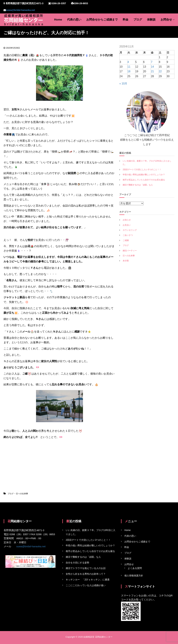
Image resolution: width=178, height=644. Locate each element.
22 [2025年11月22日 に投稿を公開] (160, 71)
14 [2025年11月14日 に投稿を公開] (152, 67)
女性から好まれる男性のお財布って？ (86, 574)
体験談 (151, 20)
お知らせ (127, 220)
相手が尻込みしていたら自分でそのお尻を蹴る (144, 180)
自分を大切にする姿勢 (77, 563)
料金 (126, 20)
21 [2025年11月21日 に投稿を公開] (152, 71)
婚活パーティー (130, 251)
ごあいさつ (128, 235)
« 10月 (123, 84)
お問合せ (166, 20)
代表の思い (74, 20)
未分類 (126, 261)
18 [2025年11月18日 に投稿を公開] (129, 71)
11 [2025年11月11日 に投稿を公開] (129, 67)
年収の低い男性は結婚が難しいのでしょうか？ (144, 175)
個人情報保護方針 (134, 576)
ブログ (138, 20)
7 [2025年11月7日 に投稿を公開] (152, 62)
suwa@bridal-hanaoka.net (20, 10)
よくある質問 (135, 568)
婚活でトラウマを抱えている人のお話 (86, 568)
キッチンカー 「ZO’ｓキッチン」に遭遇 (88, 580)
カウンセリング (130, 230)
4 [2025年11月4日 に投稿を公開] (128, 62)
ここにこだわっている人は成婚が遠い (86, 585)
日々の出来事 (22, 494)
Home (58, 20)
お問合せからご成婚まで (102, 20)
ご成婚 (126, 240)
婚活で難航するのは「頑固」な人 (138, 185)
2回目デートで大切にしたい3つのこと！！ (142, 170)
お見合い (127, 225)
